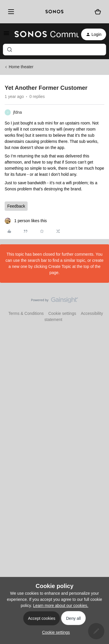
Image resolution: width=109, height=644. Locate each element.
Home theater (21, 67)
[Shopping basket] (98, 12)
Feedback (16, 206)
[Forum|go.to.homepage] (43, 34)
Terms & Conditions (26, 313)
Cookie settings (62, 313)
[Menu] (10, 12)
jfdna (17, 112)
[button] (6, 35)
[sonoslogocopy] (54, 12)
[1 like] (26, 221)
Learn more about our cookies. (61, 606)
